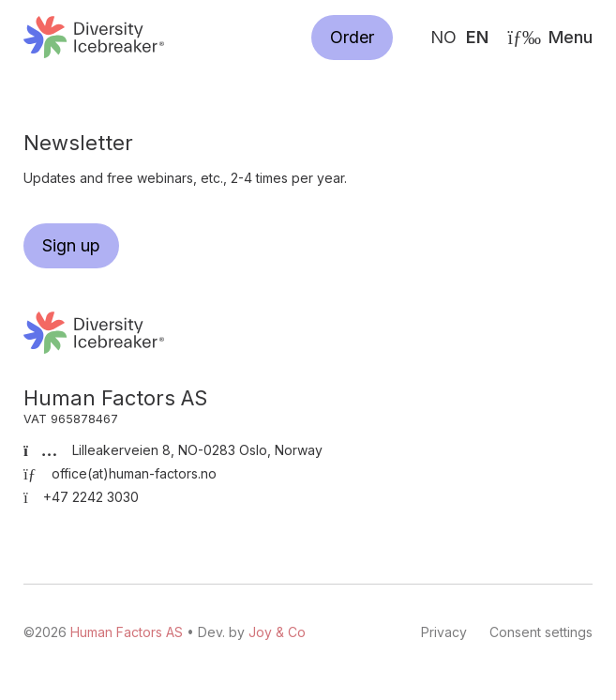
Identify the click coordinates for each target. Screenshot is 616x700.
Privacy (444, 632)
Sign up (71, 245)
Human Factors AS (94, 38)
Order (352, 37)
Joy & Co (277, 632)
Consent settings (541, 632)
